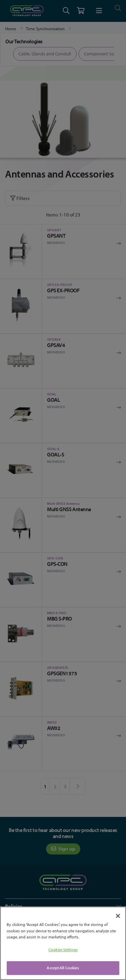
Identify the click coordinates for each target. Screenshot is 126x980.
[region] (63, 943)
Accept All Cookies (63, 968)
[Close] (118, 916)
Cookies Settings (63, 950)
